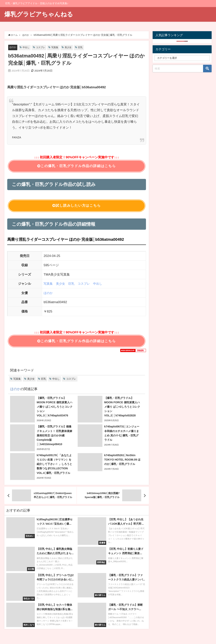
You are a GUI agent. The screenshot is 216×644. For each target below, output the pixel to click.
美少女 (71, 47)
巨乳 (84, 47)
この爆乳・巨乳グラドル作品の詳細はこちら (77, 166)
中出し (27, 47)
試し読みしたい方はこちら (77, 206)
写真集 (57, 47)
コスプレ (42, 47)
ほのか (13, 47)
